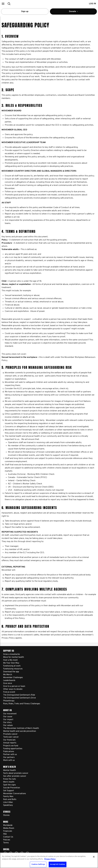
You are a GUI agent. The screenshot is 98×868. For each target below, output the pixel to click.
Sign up (25, 11)
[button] (3, 4)
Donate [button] (78, 13)
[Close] (94, 857)
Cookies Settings (38, 864)
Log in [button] (92, 4)
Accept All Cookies (58, 864)
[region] (49, 860)
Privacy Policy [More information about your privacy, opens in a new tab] (50, 859)
